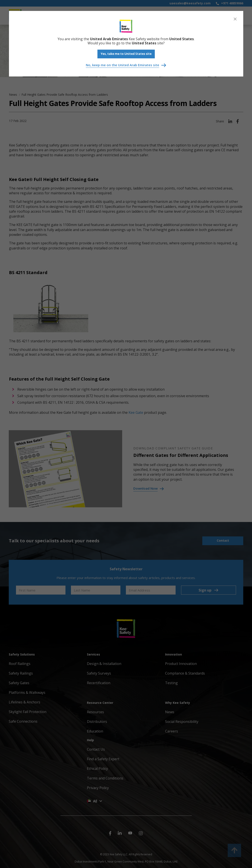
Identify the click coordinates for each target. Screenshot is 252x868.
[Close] (235, 19)
